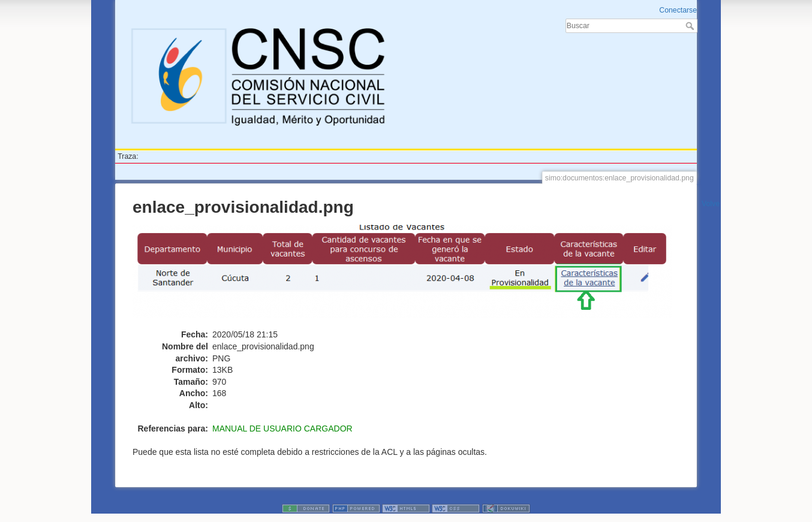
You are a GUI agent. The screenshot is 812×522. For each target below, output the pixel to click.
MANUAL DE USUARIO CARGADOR (282, 429)
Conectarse (678, 10)
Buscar (691, 26)
